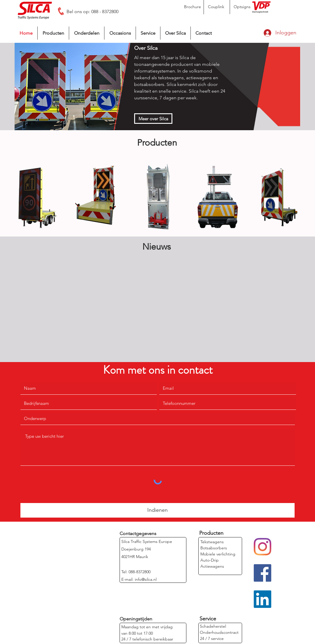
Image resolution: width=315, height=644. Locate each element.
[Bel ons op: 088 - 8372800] (92, 12)
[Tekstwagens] (212, 542)
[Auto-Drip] (210, 560)
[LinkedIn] (262, 599)
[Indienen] (157, 510)
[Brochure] (192, 7)
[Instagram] (262, 547)
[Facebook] (262, 573)
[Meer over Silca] (153, 119)
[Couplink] (216, 7)
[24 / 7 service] (212, 639)
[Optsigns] (242, 7)
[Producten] (211, 533)
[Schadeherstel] (213, 626)
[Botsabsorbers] (214, 548)
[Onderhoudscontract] (219, 632)
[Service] (208, 619)
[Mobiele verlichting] (218, 554)
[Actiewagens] (212, 566)
